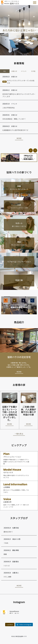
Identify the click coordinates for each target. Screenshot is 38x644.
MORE (19, 138)
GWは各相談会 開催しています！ (14, 119)
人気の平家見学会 (9, 108)
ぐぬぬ (6, 543)
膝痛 (5, 554)
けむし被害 (7, 577)
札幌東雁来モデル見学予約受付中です (15, 130)
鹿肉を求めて (8, 532)
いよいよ (7, 565)
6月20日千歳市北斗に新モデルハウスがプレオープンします (19, 95)
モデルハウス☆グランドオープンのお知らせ (18, 82)
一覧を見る (19, 434)
